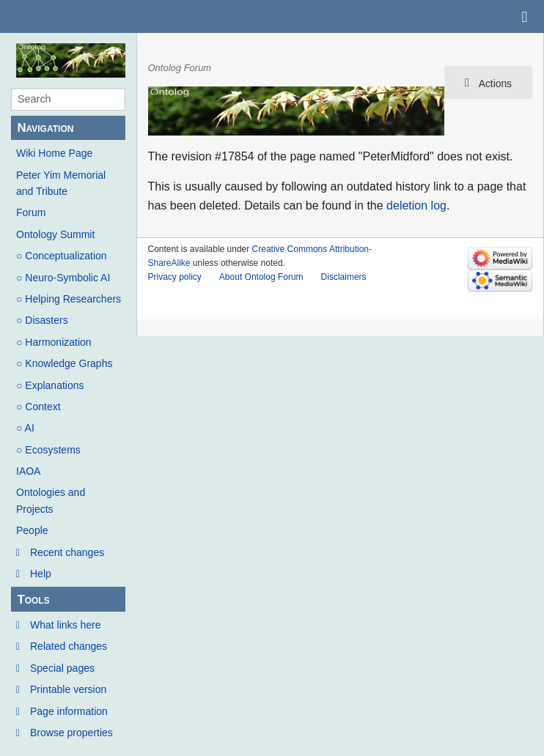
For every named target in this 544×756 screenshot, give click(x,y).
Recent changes (67, 552)
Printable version (68, 689)
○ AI (25, 428)
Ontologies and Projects (51, 500)
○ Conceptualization (62, 256)
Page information (69, 711)
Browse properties (71, 733)
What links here (65, 625)
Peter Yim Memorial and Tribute (61, 183)
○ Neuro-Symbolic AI (63, 278)
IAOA (28, 471)
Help (41, 574)
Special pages (62, 668)
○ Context (38, 407)
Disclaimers (344, 277)
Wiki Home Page (54, 153)
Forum (31, 212)
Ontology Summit (55, 234)
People (32, 530)
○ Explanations (50, 385)
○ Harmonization (54, 342)
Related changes (69, 646)
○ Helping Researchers (69, 299)
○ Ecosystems (48, 450)
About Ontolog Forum (261, 277)
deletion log (416, 205)
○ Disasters (42, 320)
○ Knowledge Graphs (64, 363)
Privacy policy (175, 277)
